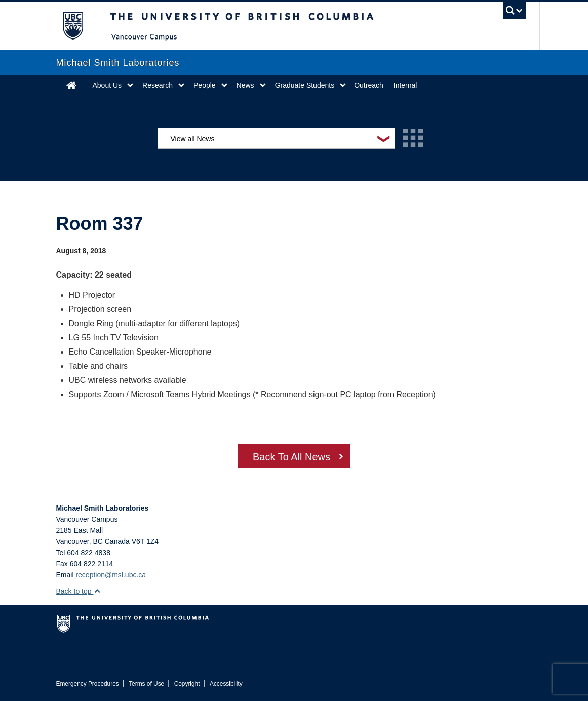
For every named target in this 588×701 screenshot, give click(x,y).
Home (71, 85)
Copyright (187, 684)
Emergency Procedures (88, 684)
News (245, 85)
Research (158, 85)
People (205, 85)
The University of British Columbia (80, 26)
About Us (107, 85)
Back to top (79, 591)
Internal (405, 85)
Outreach (369, 85)
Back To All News (291, 457)
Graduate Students (305, 85)
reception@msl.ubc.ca (111, 575)
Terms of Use (146, 684)
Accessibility (226, 684)
